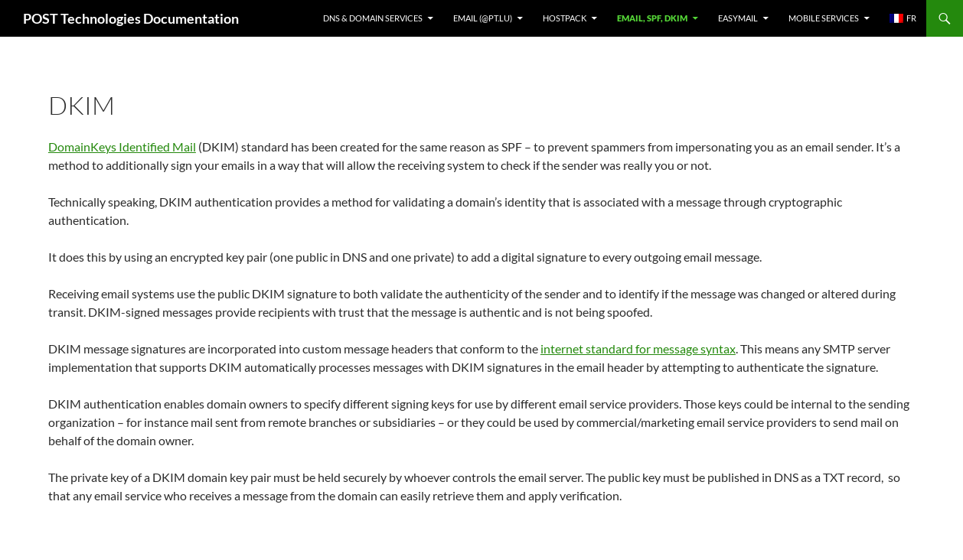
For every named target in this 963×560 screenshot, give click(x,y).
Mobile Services (824, 18)
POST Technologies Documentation (131, 18)
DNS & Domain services (373, 18)
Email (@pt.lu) (483, 18)
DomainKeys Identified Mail (122, 147)
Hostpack (565, 18)
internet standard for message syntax (638, 348)
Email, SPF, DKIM (652, 18)
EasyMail (738, 18)
